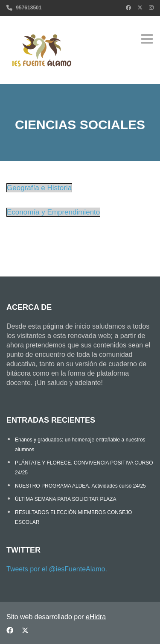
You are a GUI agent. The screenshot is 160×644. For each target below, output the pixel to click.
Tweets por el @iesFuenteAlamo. (57, 569)
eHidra (96, 617)
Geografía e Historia (39, 188)
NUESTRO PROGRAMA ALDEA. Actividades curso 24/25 (80, 486)
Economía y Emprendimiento (53, 212)
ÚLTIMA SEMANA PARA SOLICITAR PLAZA (65, 499)
